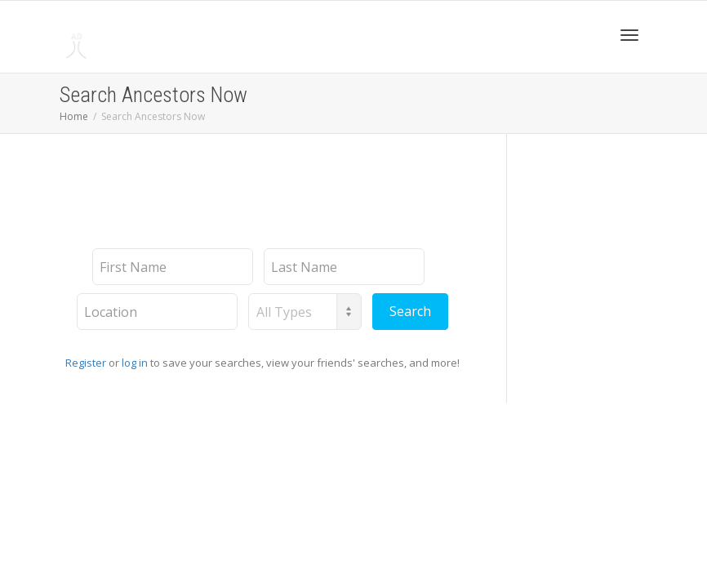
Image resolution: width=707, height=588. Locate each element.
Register (86, 363)
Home (74, 116)
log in (135, 363)
